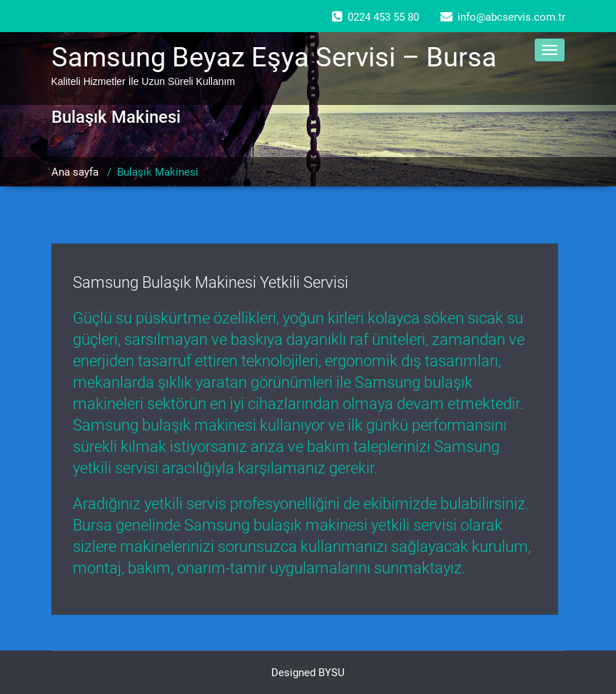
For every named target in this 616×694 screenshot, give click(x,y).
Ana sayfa (75, 172)
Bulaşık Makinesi (158, 172)
